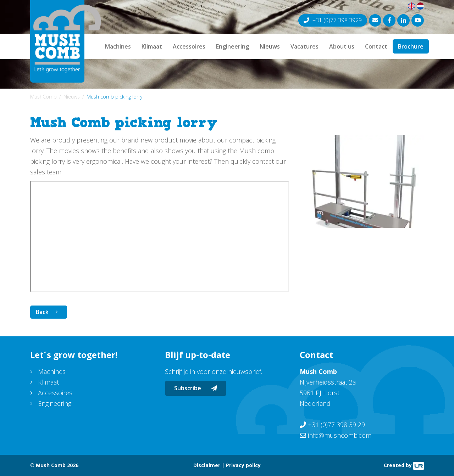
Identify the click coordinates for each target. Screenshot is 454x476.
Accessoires (189, 46)
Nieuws (270, 46)
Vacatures (304, 46)
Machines (118, 46)
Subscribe (196, 388)
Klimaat (152, 46)
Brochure (411, 46)
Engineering (232, 46)
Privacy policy (243, 465)
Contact (376, 46)
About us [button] (342, 46)
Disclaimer (207, 465)
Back (42, 312)
